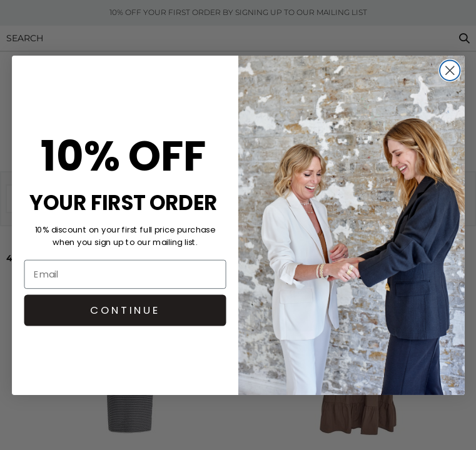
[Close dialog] (450, 70)
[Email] (125, 274)
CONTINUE (125, 310)
